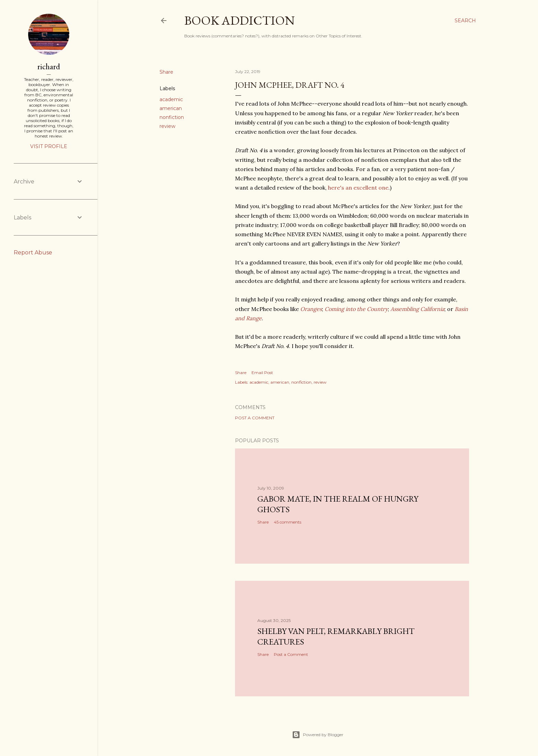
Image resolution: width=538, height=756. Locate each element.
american (171, 108)
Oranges (311, 309)
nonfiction (172, 117)
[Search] (465, 21)
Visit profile (49, 146)
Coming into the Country (356, 309)
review (167, 126)
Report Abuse (33, 253)
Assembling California (417, 309)
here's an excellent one (358, 188)
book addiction (239, 20)
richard (49, 66)
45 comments (288, 522)
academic (171, 99)
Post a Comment (255, 418)
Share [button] (166, 72)
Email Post (262, 373)
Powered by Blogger (318, 735)
